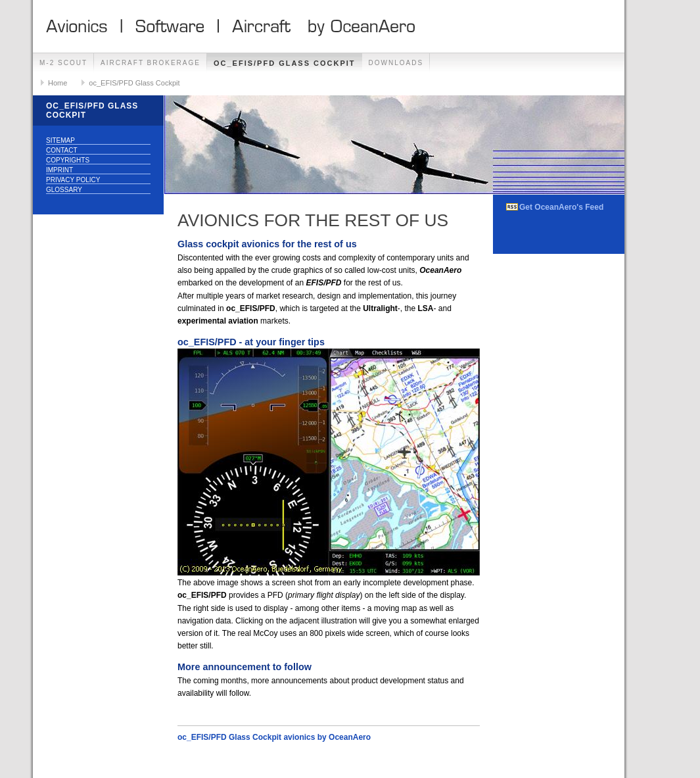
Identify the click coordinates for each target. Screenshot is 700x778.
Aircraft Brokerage (151, 63)
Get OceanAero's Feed (561, 207)
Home (58, 83)
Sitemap (60, 140)
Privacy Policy (73, 180)
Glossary (64, 190)
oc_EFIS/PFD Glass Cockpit (285, 63)
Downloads (396, 63)
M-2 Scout (63, 63)
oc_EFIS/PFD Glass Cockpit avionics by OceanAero (274, 737)
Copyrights (68, 160)
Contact (62, 150)
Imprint (59, 170)
